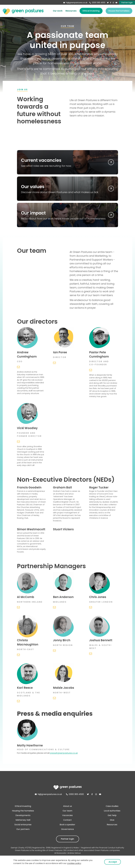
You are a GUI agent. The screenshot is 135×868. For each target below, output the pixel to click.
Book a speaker (67, 825)
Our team (67, 811)
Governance (67, 829)
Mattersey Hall (23, 820)
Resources (71, 11)
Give (112, 820)
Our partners (23, 829)
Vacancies (67, 815)
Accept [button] (113, 862)
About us (67, 806)
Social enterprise (23, 825)
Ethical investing (91, 11)
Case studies (112, 806)
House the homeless (119, 11)
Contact (67, 820)
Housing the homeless (23, 811)
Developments (23, 815)
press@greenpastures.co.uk (64, 753)
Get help (112, 815)
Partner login (67, 839)
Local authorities (112, 811)
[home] (23, 11)
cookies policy (74, 863)
